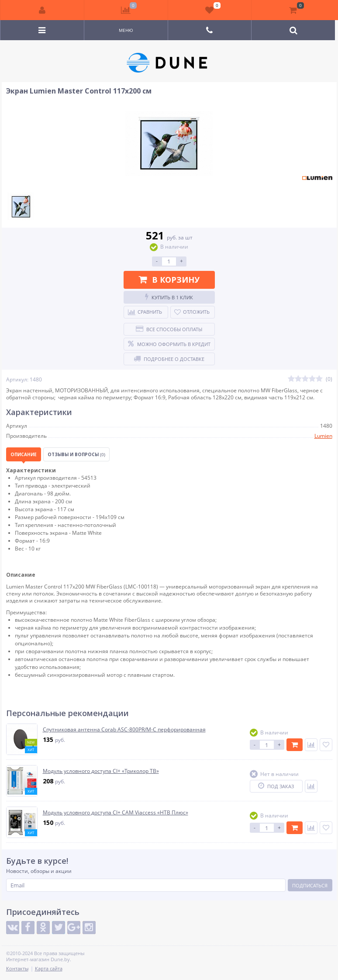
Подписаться (310, 885)
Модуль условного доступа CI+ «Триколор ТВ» (101, 771)
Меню (126, 30)
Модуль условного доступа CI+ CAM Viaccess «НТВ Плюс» (116, 813)
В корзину (169, 280)
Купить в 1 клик (169, 297)
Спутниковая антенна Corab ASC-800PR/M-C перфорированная (124, 730)
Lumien (323, 436)
